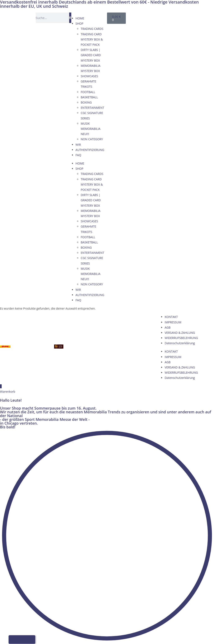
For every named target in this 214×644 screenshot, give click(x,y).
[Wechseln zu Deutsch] (148, 17)
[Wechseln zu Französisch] (164, 17)
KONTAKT (171, 317)
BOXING (86, 102)
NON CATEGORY (92, 139)
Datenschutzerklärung (180, 343)
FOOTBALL (88, 92)
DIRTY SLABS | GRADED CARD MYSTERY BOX (91, 55)
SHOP (79, 23)
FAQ (78, 155)
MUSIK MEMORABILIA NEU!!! (90, 129)
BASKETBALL (89, 97)
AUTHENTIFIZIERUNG (90, 150)
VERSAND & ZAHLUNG (180, 333)
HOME (80, 18)
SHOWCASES (89, 76)
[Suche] (70, 18)
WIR (78, 145)
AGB (168, 327)
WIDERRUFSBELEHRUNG (181, 338)
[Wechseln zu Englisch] (156, 17)
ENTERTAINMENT (92, 108)
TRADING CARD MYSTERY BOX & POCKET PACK (92, 39)
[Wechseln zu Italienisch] (172, 17)
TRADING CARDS (92, 29)
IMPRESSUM (173, 322)
